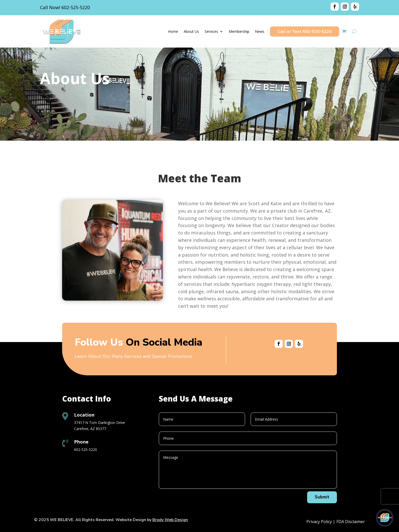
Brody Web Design (170, 520)
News (260, 31)
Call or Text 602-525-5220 (305, 32)
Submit (322, 497)
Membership (239, 31)
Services (211, 31)
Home (173, 31)
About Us (191, 31)
